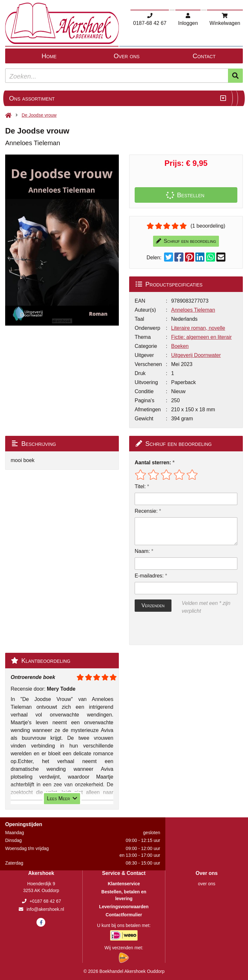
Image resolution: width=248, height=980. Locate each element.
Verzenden (153, 605)
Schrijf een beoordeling (186, 241)
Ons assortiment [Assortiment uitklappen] (32, 98)
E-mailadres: (149, 576)
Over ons (127, 56)
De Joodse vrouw (39, 115)
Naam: (142, 551)
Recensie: (146, 511)
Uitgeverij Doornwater (196, 355)
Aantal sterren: (153, 463)
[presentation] (176, 630)
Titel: (140, 486)
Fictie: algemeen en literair (201, 337)
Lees (62, 798)
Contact (204, 56)
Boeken (180, 346)
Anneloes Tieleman (193, 310)
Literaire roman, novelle (198, 328)
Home (49, 56)
